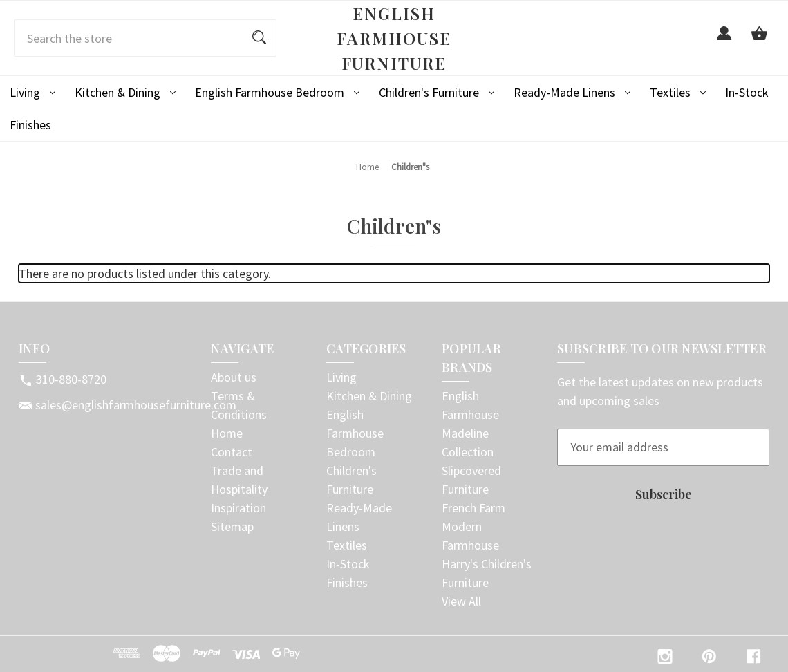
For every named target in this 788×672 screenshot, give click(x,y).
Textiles (678, 92)
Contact (232, 452)
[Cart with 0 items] (759, 41)
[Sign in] (724, 41)
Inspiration (238, 508)
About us (234, 377)
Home (227, 433)
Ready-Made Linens (572, 92)
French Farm (473, 508)
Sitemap (232, 526)
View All (461, 601)
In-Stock (747, 92)
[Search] (259, 38)
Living (32, 92)
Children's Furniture (437, 92)
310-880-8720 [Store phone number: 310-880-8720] (71, 379)
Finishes (30, 125)
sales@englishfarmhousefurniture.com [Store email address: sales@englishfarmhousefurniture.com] (136, 405)
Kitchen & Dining (125, 92)
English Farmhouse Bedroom (277, 92)
